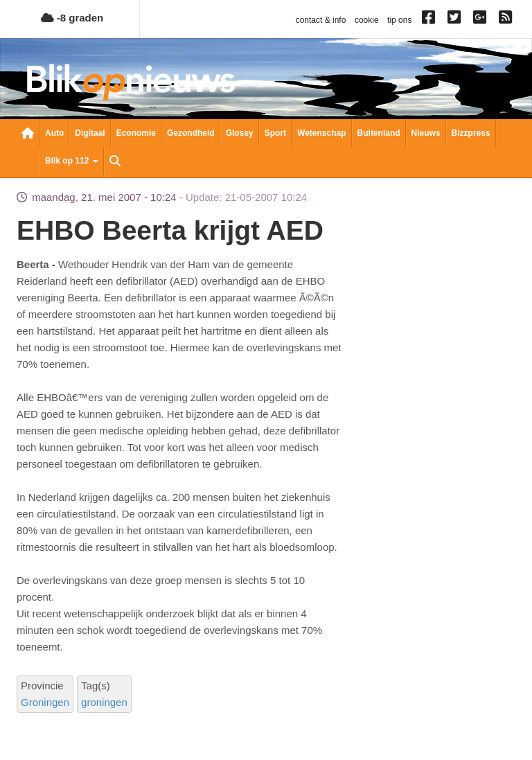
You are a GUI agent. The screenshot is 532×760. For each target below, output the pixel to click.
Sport (275, 133)
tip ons (399, 20)
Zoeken (115, 162)
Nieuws (426, 133)
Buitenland (379, 133)
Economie (136, 133)
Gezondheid (191, 133)
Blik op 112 (72, 161)
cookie (367, 20)
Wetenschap (321, 133)
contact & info (321, 20)
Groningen (45, 702)
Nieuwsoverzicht (28, 134)
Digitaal (90, 133)
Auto (54, 133)
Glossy (240, 133)
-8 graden (72, 18)
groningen (104, 702)
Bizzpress (471, 133)
